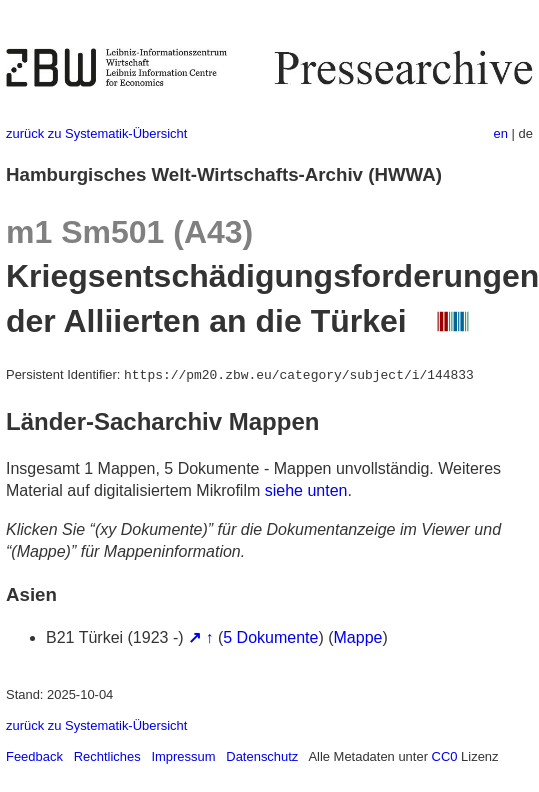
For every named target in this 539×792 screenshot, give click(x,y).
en (501, 133)
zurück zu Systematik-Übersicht (96, 133)
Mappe (358, 637)
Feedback (34, 756)
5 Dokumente (270, 637)
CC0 (445, 756)
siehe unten (306, 490)
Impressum (183, 756)
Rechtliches (107, 756)
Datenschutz (262, 756)
